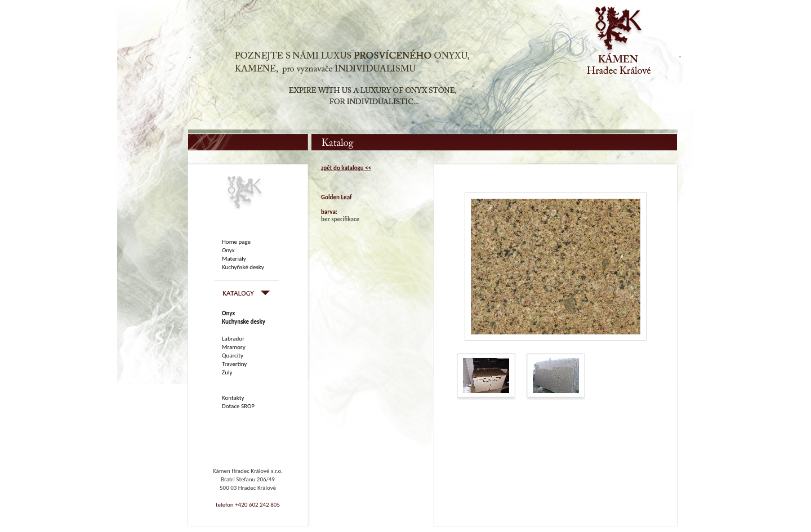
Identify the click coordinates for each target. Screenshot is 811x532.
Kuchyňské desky (243, 267)
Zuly (227, 372)
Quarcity (233, 356)
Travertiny (234, 364)
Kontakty (233, 398)
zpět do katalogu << (346, 168)
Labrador (233, 339)
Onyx (228, 250)
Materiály (234, 259)
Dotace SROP (238, 406)
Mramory (234, 347)
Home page (236, 242)
